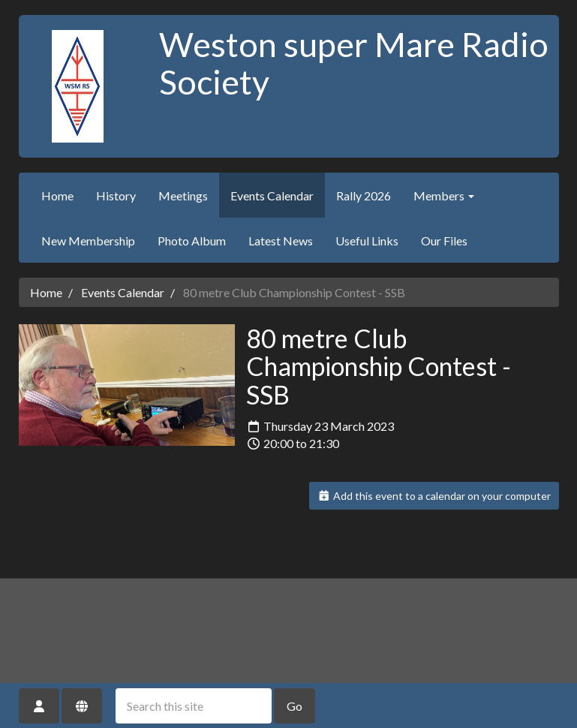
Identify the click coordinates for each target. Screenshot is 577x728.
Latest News (281, 241)
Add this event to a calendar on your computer (434, 496)
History (116, 196)
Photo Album (192, 241)
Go (295, 706)
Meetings (183, 196)
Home (57, 196)
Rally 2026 (364, 196)
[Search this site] (194, 706)
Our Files (444, 241)
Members (444, 196)
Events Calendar (272, 196)
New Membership (88, 241)
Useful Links (367, 241)
